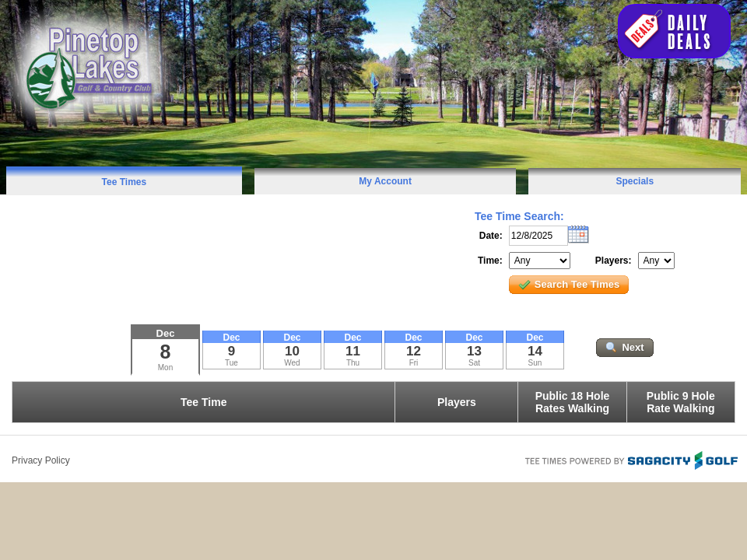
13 (474, 351)
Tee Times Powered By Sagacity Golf (630, 459)
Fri (414, 363)
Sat (474, 363)
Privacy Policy (41, 460)
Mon (165, 367)
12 (414, 351)
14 (535, 351)
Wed (292, 363)
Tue (231, 363)
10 (292, 351)
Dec (166, 333)
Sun (535, 363)
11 (353, 351)
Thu (353, 363)
